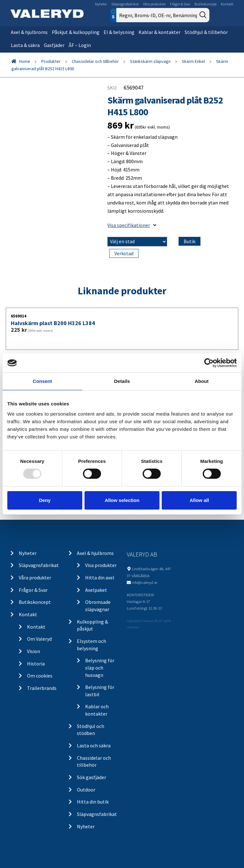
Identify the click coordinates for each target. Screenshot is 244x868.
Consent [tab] (42, 381)
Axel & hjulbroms (29, 32)
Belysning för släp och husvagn (100, 668)
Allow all (199, 500)
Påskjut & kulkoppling (76, 32)
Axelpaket (96, 590)
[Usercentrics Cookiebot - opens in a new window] (209, 363)
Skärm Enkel (193, 61)
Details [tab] (122, 381)
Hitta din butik (93, 802)
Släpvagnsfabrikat (125, 4)
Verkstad (124, 253)
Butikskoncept (206, 4)
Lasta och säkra (94, 745)
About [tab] (202, 381)
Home (25, 61)
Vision (34, 651)
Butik (190, 241)
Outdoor (86, 790)
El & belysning (119, 32)
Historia (36, 664)
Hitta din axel (100, 578)
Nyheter (101, 4)
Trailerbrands (42, 688)
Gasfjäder (54, 45)
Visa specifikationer (132, 225)
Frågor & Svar (180, 4)
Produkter (51, 61)
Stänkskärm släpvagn (150, 61)
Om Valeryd (39, 639)
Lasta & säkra (25, 45)
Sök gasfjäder (91, 777)
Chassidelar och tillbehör (95, 61)
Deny (45, 500)
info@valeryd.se (145, 582)
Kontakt (227, 4)
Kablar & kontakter (159, 32)
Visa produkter (101, 565)
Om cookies (40, 676)
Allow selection (122, 500)
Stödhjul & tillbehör (206, 32)
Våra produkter (154, 4)
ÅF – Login (80, 45)
